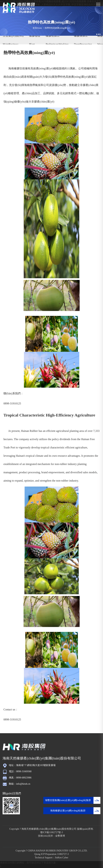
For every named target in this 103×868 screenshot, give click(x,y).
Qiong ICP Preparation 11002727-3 (51, 854)
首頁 (35, 28)
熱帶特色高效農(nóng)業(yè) (57, 28)
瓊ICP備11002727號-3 (51, 832)
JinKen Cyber (62, 858)
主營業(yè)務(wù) (13, 36)
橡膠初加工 (53, 36)
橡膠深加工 (81, 36)
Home (39, 28)
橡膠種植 (35, 36)
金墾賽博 (60, 836)
